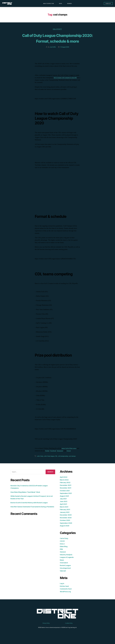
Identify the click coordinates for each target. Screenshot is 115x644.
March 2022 (65, 486)
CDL (56, 462)
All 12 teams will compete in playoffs (66, 84)
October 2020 (65, 526)
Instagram (64, 457)
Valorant (63, 577)
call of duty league (49, 462)
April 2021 (64, 510)
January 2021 (65, 518)
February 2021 (66, 515)
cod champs (72, 462)
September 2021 (66, 499)
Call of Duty (58, 29)
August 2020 (65, 532)
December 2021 (66, 491)
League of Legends (67, 563)
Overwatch (64, 569)
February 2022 (66, 488)
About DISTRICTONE (49, 4)
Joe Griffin (53, 53)
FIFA (62, 555)
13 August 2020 (65, 53)
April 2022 (64, 483)
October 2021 (65, 497)
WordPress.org (66, 598)
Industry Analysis (67, 561)
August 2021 (65, 502)
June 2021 (64, 507)
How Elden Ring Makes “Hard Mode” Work (27, 498)
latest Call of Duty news (69, 454)
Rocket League (66, 571)
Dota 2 (62, 550)
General (63, 558)
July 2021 (64, 505)
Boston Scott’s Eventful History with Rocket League (31, 509)
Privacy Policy (46, 629)
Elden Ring (64, 552)
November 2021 (66, 494)
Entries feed (65, 592)
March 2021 (64, 513)
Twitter (50, 457)
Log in (62, 589)
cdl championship (63, 462)
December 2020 (66, 521)
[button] (108, 4)
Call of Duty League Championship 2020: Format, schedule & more (58, 41)
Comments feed (66, 595)
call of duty (40, 462)
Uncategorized (66, 574)
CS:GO (62, 547)
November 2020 (66, 524)
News (61, 4)
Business (69, 4)
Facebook (57, 457)
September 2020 (67, 529)
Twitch (73, 457)
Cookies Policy (69, 629)
